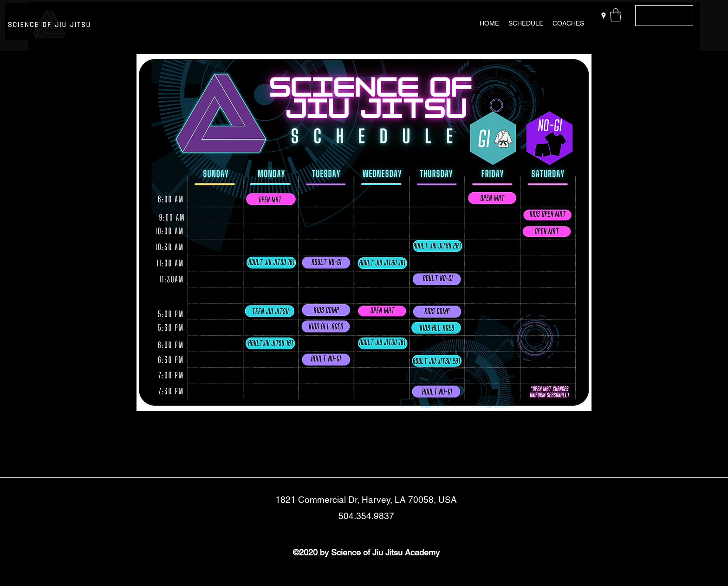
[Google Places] (604, 16)
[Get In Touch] (664, 16)
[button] (616, 15)
